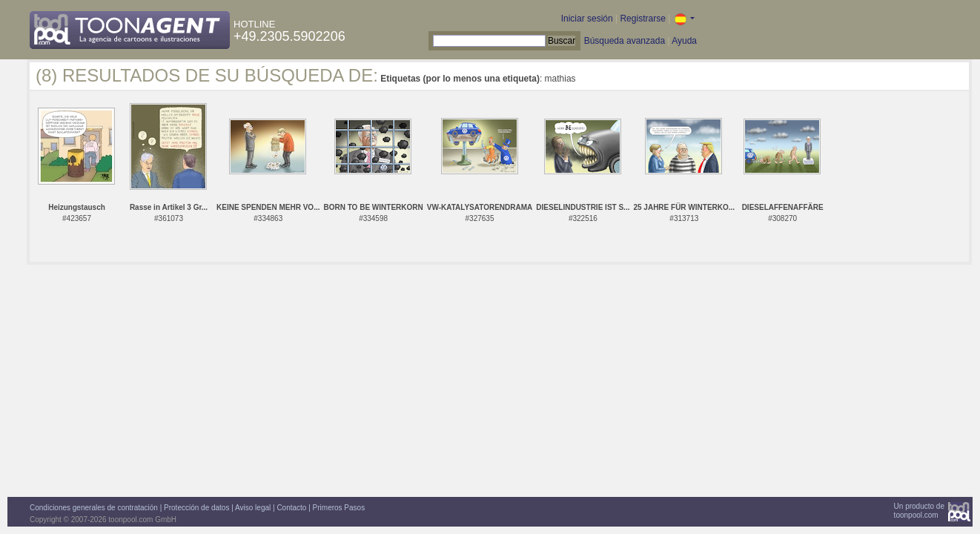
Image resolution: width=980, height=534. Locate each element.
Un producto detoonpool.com (919, 511)
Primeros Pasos (339, 508)
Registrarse (642, 19)
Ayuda (684, 41)
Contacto (291, 508)
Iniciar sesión (587, 19)
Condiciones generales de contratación (94, 508)
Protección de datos (196, 508)
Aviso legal (253, 508)
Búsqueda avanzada (625, 41)
